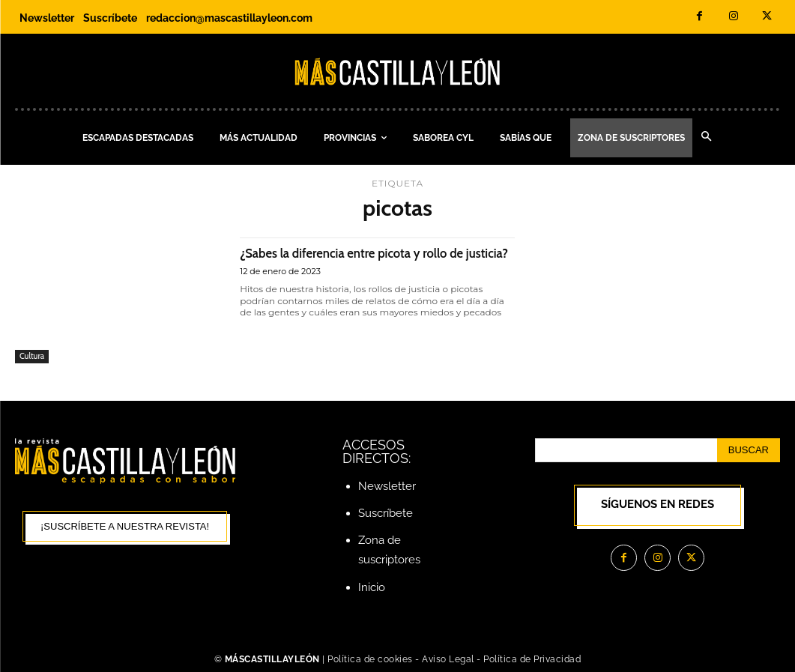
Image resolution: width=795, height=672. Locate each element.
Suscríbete (386, 513)
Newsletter (387, 486)
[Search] (749, 450)
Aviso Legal (449, 659)
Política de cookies (370, 659)
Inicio (372, 587)
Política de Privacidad (532, 659)
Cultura (32, 356)
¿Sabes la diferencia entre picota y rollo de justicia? (367, 261)
